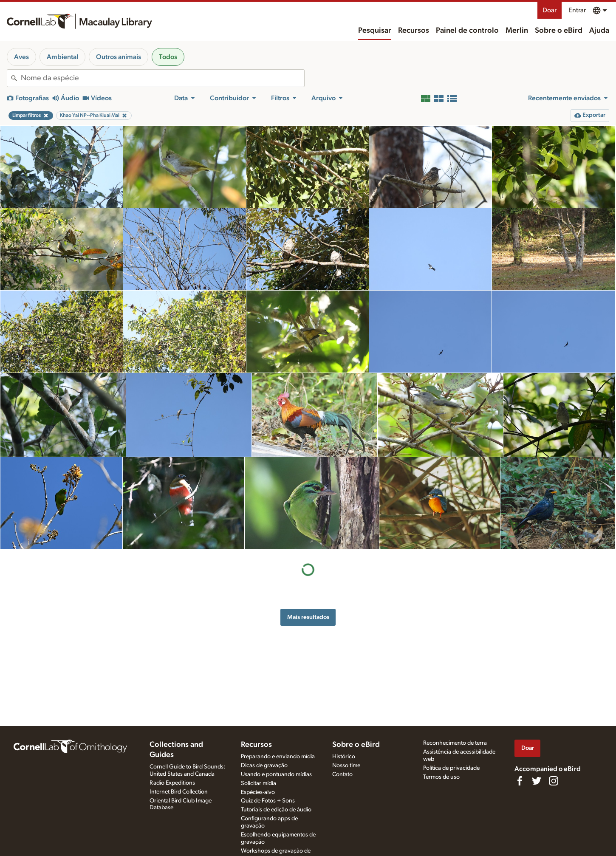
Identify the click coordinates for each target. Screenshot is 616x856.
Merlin (517, 31)
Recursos (414, 31)
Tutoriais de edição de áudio (276, 810)
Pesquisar (375, 31)
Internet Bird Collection (179, 792)
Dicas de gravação (264, 766)
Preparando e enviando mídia (278, 757)
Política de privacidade (451, 768)
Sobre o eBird (559, 31)
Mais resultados (308, 617)
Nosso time (346, 766)
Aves (21, 57)
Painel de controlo (467, 31)
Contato (342, 774)
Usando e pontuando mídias (276, 774)
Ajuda (599, 31)
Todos (168, 57)
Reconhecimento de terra (455, 743)
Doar (550, 10)
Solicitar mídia (259, 783)
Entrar (577, 10)
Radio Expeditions (172, 783)
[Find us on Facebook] (520, 781)
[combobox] (162, 78)
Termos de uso (441, 777)
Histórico (344, 757)
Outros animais (119, 57)
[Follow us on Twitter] (537, 781)
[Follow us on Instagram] (554, 781)
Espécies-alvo (258, 792)
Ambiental (62, 57)
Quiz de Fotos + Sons (268, 801)
